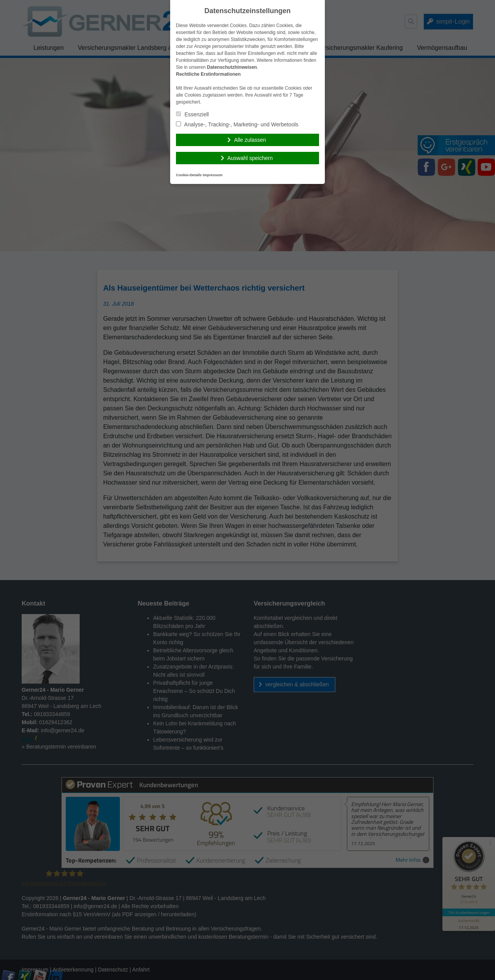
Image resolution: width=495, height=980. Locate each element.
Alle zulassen (250, 140)
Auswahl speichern (250, 158)
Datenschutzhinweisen (232, 67)
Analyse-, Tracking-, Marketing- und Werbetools (237, 124)
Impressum (213, 175)
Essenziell (192, 114)
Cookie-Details (189, 175)
